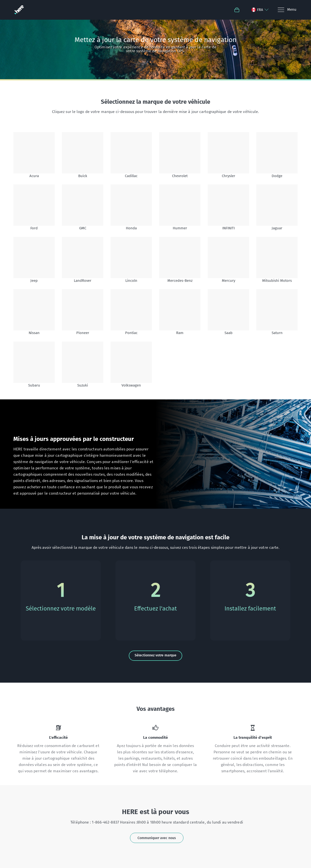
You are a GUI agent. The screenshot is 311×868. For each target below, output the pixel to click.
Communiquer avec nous (157, 838)
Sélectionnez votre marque (155, 655)
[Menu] (287, 10)
